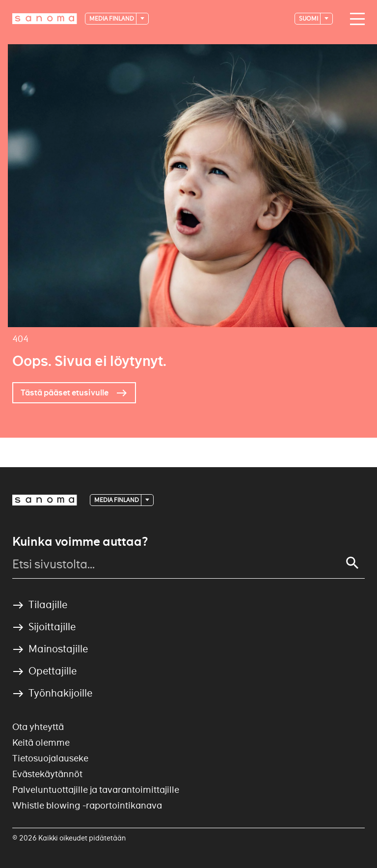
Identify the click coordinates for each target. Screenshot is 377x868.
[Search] (352, 563)
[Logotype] (45, 19)
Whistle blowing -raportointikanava (87, 805)
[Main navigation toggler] (355, 19)
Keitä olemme (41, 742)
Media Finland (112, 18)
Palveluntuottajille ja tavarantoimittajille (96, 790)
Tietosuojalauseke (50, 758)
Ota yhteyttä (38, 727)
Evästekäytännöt (47, 774)
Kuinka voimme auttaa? (80, 542)
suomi (309, 18)
